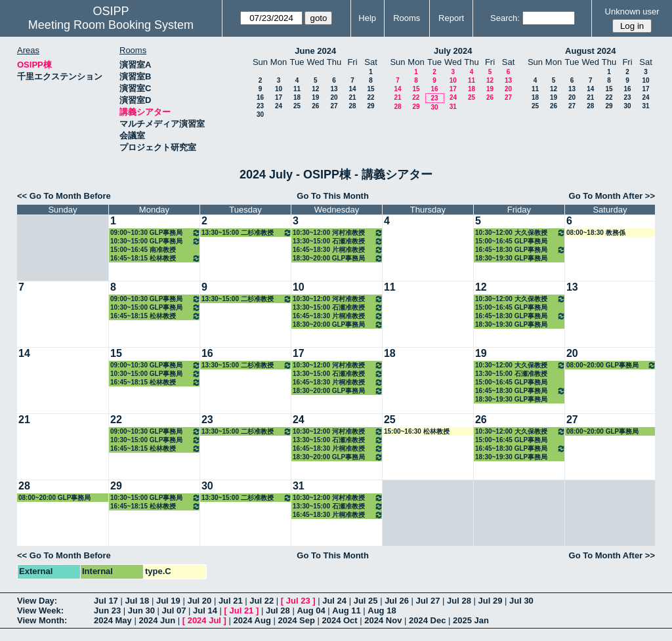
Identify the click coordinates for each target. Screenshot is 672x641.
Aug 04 (311, 610)
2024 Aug (252, 620)
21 (352, 97)
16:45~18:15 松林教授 (156, 258)
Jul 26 (397, 601)
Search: (505, 18)
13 (334, 89)
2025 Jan (471, 620)
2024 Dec (427, 620)
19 (315, 97)
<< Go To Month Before (64, 196)
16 (260, 97)
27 (334, 106)
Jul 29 (491, 601)
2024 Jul (204, 620)
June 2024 (315, 51)
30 (260, 114)
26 (315, 106)
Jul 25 (366, 601)
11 (297, 89)
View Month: (42, 620)
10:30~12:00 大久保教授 (520, 233)
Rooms (407, 18)
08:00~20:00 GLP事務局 (611, 365)
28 (352, 106)
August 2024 (590, 51)
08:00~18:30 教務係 (596, 233)
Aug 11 (346, 610)
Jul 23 (298, 601)
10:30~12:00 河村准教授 (338, 233)
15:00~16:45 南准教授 (143, 250)
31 (453, 107)
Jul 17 (106, 601)
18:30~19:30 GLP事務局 (511, 258)
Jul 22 (262, 601)
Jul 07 (174, 610)
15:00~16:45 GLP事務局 (511, 241)
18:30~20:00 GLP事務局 (338, 258)
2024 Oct (339, 620)
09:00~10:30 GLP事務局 (156, 233)
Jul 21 (231, 601)
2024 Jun (157, 620)
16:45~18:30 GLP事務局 (520, 250)
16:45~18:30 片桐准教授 (338, 250)
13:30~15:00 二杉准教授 (247, 233)
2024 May (113, 620)
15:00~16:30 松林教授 (417, 431)
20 (334, 97)
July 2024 (453, 51)
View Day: (37, 601)
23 (260, 106)
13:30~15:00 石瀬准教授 (338, 241)
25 (297, 106)
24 (279, 106)
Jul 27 (428, 601)
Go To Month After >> (612, 196)
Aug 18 (382, 610)
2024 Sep (296, 620)
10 (279, 89)
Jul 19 (168, 601)
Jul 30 (521, 601)
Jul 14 (205, 610)
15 (370, 89)
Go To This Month (333, 196)
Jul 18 (137, 601)
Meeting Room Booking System (111, 25)
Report (451, 18)
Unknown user (632, 11)
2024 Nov (383, 620)
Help (367, 18)
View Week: (40, 610)
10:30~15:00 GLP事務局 (156, 241)
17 (279, 97)
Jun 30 (141, 610)
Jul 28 (459, 601)
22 (370, 97)
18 (297, 97)
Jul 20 (199, 601)
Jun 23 (107, 610)
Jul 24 (334, 601)
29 (370, 106)
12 (315, 89)
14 (352, 89)
